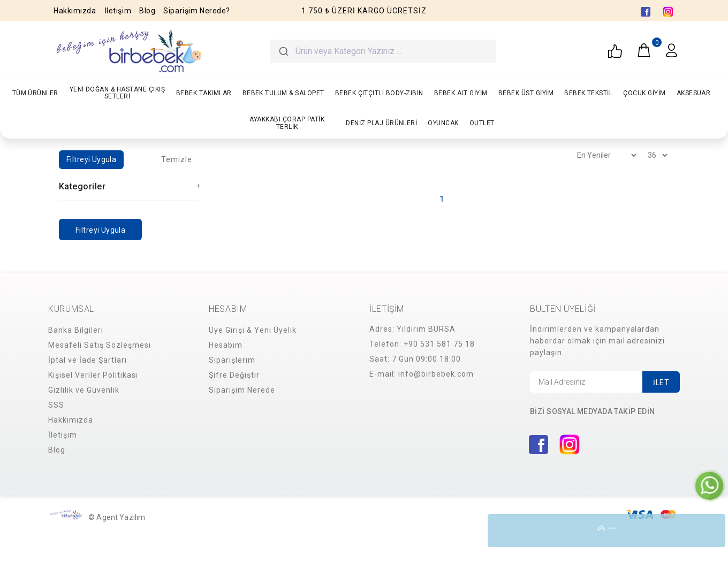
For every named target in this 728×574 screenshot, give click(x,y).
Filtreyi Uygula (91, 159)
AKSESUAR (694, 93)
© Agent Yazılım (117, 517)
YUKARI (709, 531)
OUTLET (482, 123)
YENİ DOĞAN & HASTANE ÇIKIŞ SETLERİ (117, 93)
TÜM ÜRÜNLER (35, 93)
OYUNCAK (443, 123)
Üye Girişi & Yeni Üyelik (253, 330)
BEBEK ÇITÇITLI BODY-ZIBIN (379, 93)
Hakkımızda (75, 11)
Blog (147, 11)
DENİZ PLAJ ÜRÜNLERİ (381, 123)
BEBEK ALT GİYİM (461, 93)
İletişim (118, 11)
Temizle (177, 159)
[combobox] (383, 51)
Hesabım (226, 345)
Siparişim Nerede (242, 390)
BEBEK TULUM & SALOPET (283, 93)
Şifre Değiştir (234, 375)
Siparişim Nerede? (197, 11)
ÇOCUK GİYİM (644, 93)
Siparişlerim (232, 360)
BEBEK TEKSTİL (588, 93)
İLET (661, 382)
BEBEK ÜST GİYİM (526, 93)
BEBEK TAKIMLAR (204, 93)
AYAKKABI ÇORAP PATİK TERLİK (287, 123)
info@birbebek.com (436, 374)
